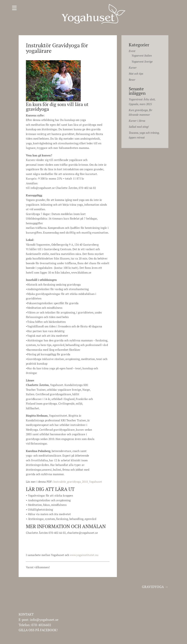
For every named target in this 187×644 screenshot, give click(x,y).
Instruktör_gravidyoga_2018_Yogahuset (78, 482)
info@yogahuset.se (44, 620)
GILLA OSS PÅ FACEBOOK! (38, 630)
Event (132, 51)
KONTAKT (26, 614)
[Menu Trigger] (14, 8)
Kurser (133, 68)
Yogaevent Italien (142, 55)
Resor (132, 80)
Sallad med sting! (139, 127)
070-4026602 (41, 625)
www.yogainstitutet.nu (84, 555)
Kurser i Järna (137, 121)
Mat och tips (136, 74)
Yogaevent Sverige (142, 61)
